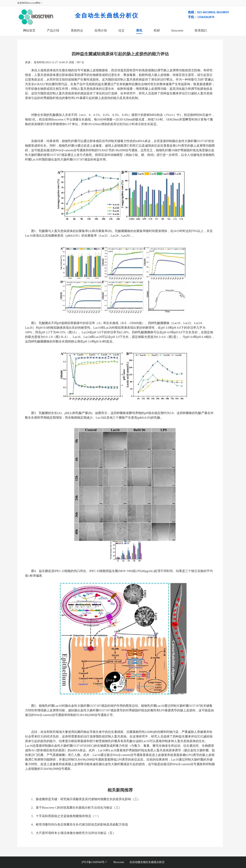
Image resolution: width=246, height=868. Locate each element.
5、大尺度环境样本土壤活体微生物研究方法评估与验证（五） (73, 833)
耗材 (157, 30)
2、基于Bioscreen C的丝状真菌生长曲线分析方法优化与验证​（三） (76, 808)
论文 (121, 30)
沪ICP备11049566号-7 (97, 862)
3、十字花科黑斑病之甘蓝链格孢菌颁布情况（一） (66, 816)
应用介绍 (101, 30)
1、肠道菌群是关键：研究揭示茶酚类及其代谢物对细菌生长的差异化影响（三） (86, 799)
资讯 (139, 30)
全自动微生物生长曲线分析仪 (147, 862)
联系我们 (201, 30)
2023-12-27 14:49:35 (57, 62)
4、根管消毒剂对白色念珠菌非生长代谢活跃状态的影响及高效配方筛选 (80, 824)
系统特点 (77, 30)
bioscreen (177, 30)
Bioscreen (119, 862)
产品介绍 (53, 30)
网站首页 (29, 30)
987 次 (81, 62)
